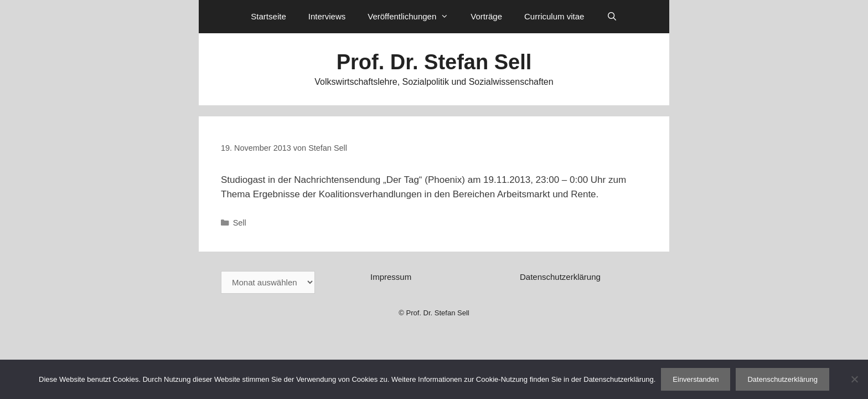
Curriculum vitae (554, 16)
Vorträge (486, 16)
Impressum (391, 277)
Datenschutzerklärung (560, 277)
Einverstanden (696, 379)
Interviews (327, 16)
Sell (240, 223)
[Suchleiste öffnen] (611, 17)
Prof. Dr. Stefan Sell (434, 62)
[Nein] (854, 379)
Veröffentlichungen (414, 17)
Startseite (268, 16)
